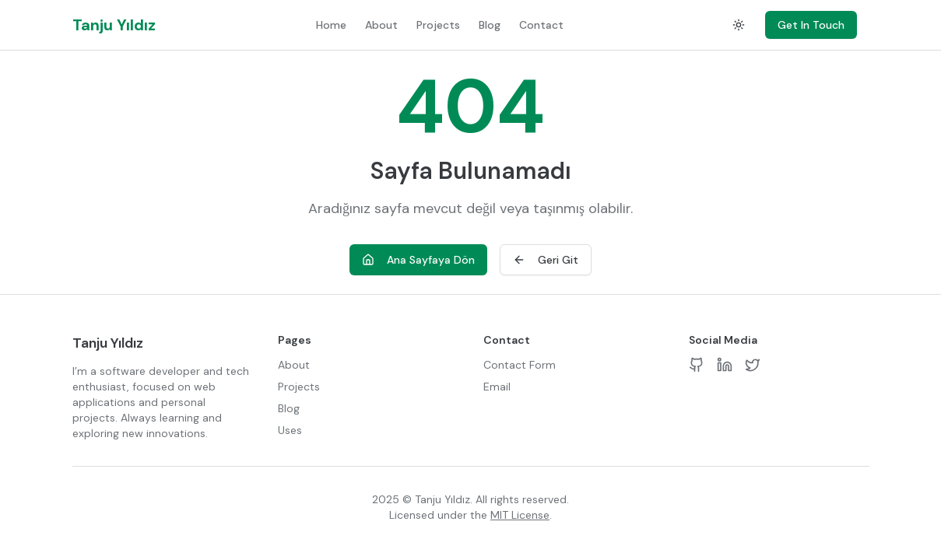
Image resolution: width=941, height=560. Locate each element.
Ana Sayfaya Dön (418, 260)
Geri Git (546, 260)
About (381, 25)
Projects (438, 25)
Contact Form (520, 365)
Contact (541, 25)
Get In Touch (811, 25)
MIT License (520, 515)
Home (331, 25)
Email (497, 387)
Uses (290, 430)
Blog (490, 25)
